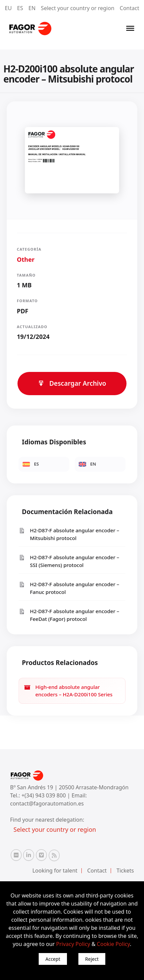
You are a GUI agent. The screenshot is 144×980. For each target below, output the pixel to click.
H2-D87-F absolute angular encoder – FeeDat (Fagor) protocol (69, 615)
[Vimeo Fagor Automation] (41, 855)
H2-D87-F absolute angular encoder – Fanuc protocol (69, 588)
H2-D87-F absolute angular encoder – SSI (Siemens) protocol (69, 561)
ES (20, 8)
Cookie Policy (113, 944)
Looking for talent (55, 871)
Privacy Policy (73, 944)
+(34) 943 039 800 (44, 795)
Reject (92, 959)
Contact (130, 8)
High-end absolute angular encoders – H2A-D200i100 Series (68, 691)
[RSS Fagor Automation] (54, 855)
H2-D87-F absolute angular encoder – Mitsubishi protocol (69, 534)
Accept (53, 959)
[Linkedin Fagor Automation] (29, 855)
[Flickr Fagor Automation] (16, 855)
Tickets (125, 871)
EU (8, 8)
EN (32, 8)
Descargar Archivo (72, 383)
